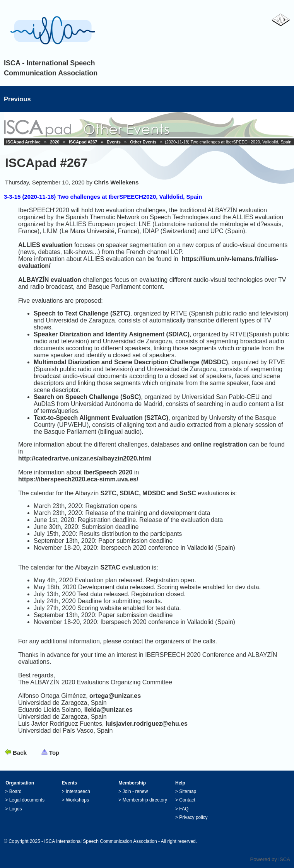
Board (15, 791)
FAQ (184, 809)
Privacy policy (193, 817)
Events (114, 142)
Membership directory (145, 800)
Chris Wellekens (116, 182)
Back (20, 753)
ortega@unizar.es (115, 696)
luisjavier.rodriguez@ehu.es (147, 724)
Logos (16, 809)
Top (54, 753)
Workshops (77, 800)
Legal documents (27, 800)
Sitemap (188, 791)
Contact (187, 800)
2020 (55, 142)
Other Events (143, 142)
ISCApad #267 (83, 142)
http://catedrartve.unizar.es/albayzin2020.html (85, 458)
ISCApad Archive (23, 142)
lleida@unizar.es (109, 710)
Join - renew (135, 791)
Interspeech (78, 791)
